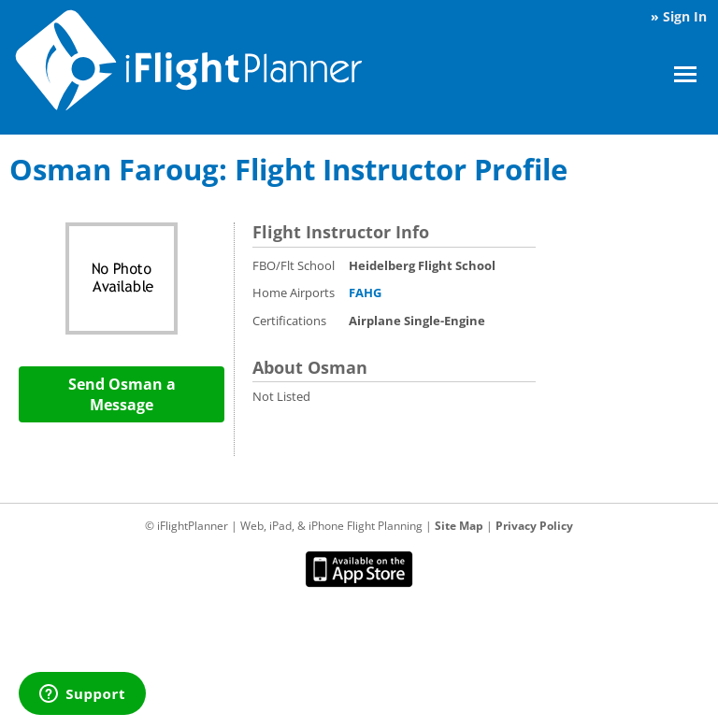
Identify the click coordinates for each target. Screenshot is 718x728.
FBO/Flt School (294, 265)
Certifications (289, 321)
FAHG (365, 293)
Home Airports (294, 293)
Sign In (685, 16)
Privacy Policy (534, 526)
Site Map (459, 526)
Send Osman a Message (122, 394)
